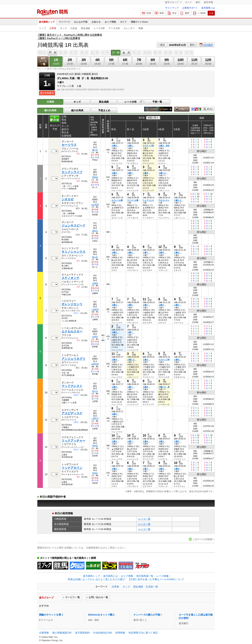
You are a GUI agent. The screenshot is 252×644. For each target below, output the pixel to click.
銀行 (198, 2)
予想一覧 (157, 102)
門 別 (53, 53)
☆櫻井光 (95, 418)
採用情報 (120, 633)
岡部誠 (95, 177)
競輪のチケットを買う (51, 615)
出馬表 (53, 28)
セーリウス (69, 145)
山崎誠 (95, 283)
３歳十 (146, 360)
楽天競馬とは (208, 8)
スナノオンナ (70, 278)
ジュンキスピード (73, 225)
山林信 (95, 337)
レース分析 (99, 28)
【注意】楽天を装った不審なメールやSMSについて (156, 579)
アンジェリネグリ (73, 359)
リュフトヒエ (148, 200)
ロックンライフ (72, 172)
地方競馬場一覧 (145, 576)
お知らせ (96, 22)
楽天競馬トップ (47, 22)
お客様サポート (190, 8)
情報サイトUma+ (140, 22)
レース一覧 (144, 519)
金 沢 (126, 53)
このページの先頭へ (203, 539)
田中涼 (95, 391)
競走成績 (85, 28)
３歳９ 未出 (164, 146)
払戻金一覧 (152, 587)
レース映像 (163, 576)
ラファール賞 (133, 200)
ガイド (123, 22)
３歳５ (115, 252)
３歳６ (115, 146)
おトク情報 (110, 22)
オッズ (63, 28)
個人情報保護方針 (62, 633)
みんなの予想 (81, 22)
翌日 (192, 45)
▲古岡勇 (95, 205)
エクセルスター (72, 331)
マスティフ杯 (148, 146)
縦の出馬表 (77, 110)
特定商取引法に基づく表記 (143, 633)
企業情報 (44, 633)
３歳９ (131, 146)
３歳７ (131, 173)
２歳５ (178, 252)
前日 (163, 45)
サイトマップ (172, 8)
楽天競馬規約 (82, 633)
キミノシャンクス (73, 252)
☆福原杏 (95, 309)
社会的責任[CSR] (103, 633)
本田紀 (95, 473)
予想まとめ (104, 110)
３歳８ (146, 173)
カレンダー (129, 28)
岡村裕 (95, 446)
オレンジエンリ (72, 304)
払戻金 (74, 28)
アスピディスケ (72, 413)
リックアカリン (72, 468)
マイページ (64, 22)
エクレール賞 (117, 200)
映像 (141, 28)
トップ (42, 28)
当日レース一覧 (43, 61)
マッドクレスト (72, 386)
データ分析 (114, 28)
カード (189, 2)
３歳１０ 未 (164, 387)
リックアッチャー (73, 441)
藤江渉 (95, 150)
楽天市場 (208, 2)
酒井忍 (95, 231)
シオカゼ (67, 199)
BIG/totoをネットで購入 (102, 615)
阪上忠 (95, 257)
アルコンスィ (164, 200)
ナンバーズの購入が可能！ (148, 615)
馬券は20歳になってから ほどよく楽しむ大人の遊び (96, 579)
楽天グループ (172, 2)
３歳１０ (163, 173)
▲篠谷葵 (95, 364)
